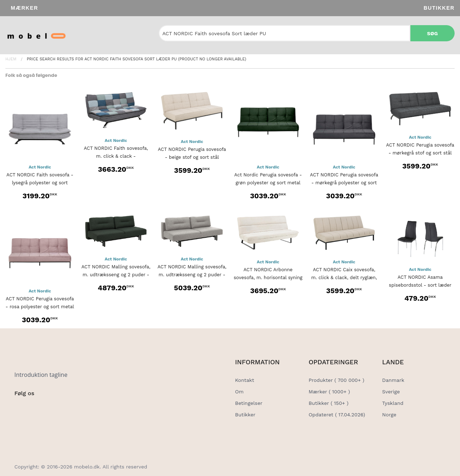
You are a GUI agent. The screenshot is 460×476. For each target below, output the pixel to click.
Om (239, 392)
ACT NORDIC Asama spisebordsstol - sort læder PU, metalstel (420, 285)
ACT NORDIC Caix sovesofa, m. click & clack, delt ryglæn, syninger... (344, 278)
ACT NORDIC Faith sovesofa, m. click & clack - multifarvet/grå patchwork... (116, 156)
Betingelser (249, 403)
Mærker (24, 8)
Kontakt (245, 380)
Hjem (11, 59)
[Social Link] (20, 408)
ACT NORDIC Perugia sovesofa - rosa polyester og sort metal (40, 303)
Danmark (393, 380)
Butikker (439, 8)
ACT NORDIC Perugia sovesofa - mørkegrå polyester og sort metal (344, 183)
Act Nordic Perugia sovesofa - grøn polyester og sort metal (268, 179)
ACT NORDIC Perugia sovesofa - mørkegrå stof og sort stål (420, 149)
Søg (432, 33)
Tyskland (393, 403)
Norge (389, 415)
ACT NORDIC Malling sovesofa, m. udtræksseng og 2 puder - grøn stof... (116, 275)
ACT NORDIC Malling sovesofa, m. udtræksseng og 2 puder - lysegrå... (192, 275)
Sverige (391, 392)
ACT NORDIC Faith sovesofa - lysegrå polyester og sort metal (40, 183)
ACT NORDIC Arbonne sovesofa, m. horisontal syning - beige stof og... (268, 278)
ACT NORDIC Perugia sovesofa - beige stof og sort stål (192, 153)
